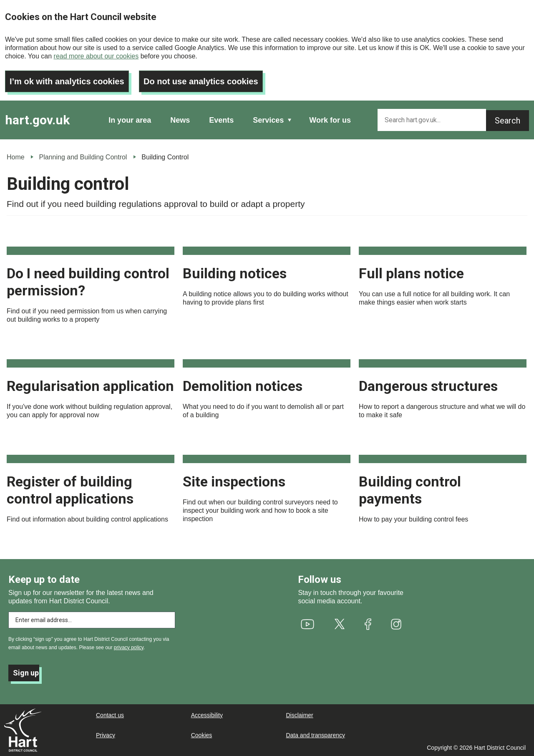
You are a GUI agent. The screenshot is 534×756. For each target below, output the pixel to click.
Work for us (330, 120)
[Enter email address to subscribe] (92, 620)
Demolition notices (243, 386)
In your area (130, 120)
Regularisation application (90, 386)
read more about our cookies (96, 56)
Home (16, 157)
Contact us (110, 715)
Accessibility (207, 715)
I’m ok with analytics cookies (67, 81)
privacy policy (129, 648)
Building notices (235, 273)
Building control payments (410, 490)
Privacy (106, 735)
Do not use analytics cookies (201, 81)
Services (268, 120)
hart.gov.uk (37, 120)
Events (221, 120)
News (180, 120)
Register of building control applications (70, 490)
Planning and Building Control (83, 157)
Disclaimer (299, 715)
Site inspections (234, 481)
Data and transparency (315, 735)
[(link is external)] (307, 624)
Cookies (202, 735)
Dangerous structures (428, 386)
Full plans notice (411, 273)
